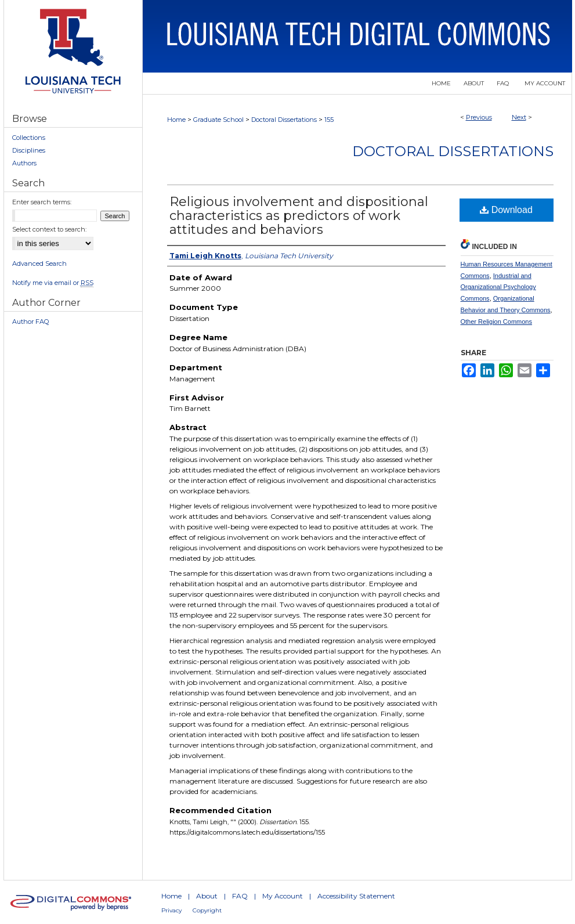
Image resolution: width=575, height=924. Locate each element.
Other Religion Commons (497, 322)
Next (519, 117)
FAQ (240, 896)
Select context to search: (49, 229)
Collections (29, 138)
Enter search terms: (42, 202)
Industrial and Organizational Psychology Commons (498, 287)
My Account (283, 896)
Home (176, 120)
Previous (479, 117)
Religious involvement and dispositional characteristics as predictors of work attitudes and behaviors (299, 216)
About (207, 896)
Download (506, 210)
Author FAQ (30, 322)
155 (329, 120)
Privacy (171, 910)
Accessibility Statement (356, 896)
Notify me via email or (53, 283)
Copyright (207, 910)
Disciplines (29, 150)
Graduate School (218, 120)
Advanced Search (39, 264)
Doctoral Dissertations (284, 120)
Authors (24, 163)
